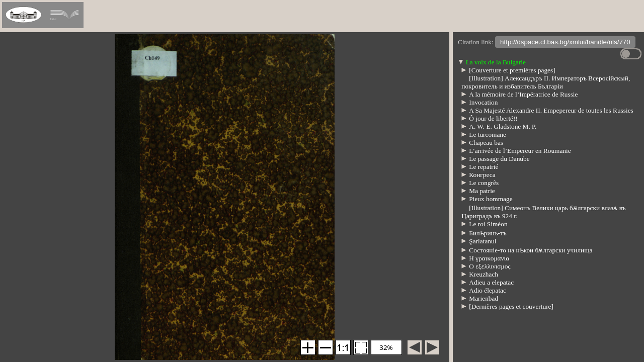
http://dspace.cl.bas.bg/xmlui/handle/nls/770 (565, 43)
